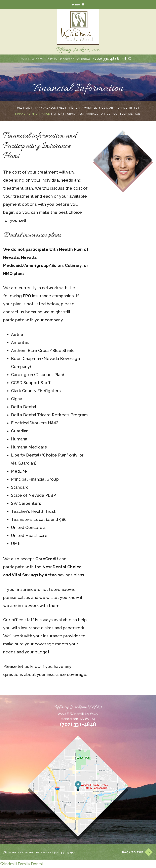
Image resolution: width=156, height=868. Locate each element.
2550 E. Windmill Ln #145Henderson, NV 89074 (78, 716)
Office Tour (110, 114)
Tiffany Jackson (78, 707)
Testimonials (88, 114)
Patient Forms (64, 114)
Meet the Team (70, 108)
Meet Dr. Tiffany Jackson (37, 108)
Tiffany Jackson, (78, 50)
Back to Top (138, 852)
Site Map (69, 853)
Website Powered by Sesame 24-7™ (32, 853)
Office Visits (127, 108)
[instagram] (130, 59)
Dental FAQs (131, 114)
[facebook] (125, 59)
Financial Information (33, 114)
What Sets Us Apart (100, 108)
